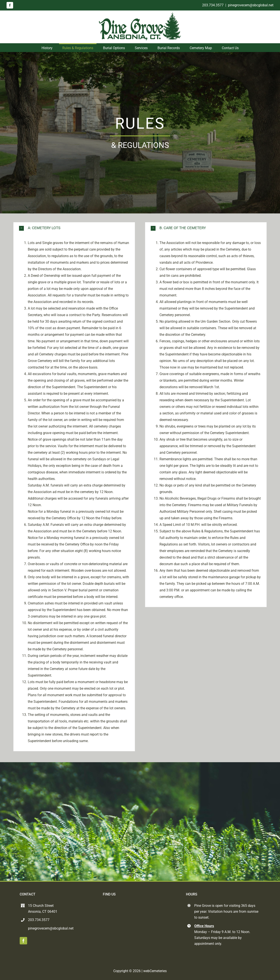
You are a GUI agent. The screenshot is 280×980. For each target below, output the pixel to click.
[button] (74, 228)
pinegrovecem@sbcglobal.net (251, 5)
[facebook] (10, 5)
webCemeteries (155, 971)
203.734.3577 (213, 5)
